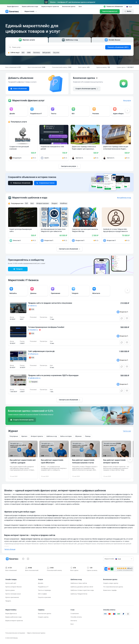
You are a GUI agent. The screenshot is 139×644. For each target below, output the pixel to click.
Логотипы (36, 53)
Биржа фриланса (13, 6)
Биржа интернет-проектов (50, 6)
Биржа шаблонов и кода (30, 6)
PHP (26, 203)
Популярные (14, 436)
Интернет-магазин (43, 203)
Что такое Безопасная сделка (113, 587)
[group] (18, 111)
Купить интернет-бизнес (14, 587)
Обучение (78, 436)
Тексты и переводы (44, 590)
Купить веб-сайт (11, 583)
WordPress (64, 203)
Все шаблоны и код (124, 198)
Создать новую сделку (111, 583)
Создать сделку (43, 617)
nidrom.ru (33, 306)
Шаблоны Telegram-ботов (79, 594)
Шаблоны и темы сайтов (79, 583)
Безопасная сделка (69, 6)
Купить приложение (12, 597)
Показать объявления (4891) (118, 47)
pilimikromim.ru (35, 378)
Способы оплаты (76, 617)
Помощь (88, 436)
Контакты (74, 621)
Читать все (127, 431)
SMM (29, 53)
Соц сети (56, 53)
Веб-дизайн (46, 53)
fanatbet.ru (34, 330)
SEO (23, 53)
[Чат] (122, 318)
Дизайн (41, 583)
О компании (75, 614)
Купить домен (10, 590)
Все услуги (127, 101)
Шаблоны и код (52, 436)
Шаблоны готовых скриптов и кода (82, 590)
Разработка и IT (43, 587)
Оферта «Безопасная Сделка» (36, 633)
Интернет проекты (37, 436)
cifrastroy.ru (34, 354)
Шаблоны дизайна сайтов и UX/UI (82, 587)
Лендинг (54, 203)
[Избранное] (127, 318)
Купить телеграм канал (13, 594)
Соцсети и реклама (44, 597)
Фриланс (24, 436)
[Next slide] (130, 460)
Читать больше (10, 549)
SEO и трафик (42, 594)
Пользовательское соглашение (15, 633)
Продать (8, 601)
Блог (80, 6)
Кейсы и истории (66, 436)
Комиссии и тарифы (110, 590)
